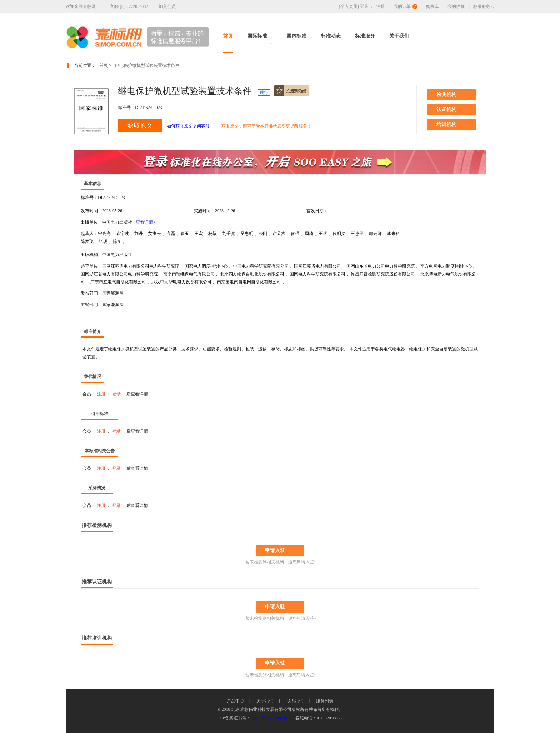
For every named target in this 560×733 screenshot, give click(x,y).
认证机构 (446, 109)
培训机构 (446, 124)
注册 (381, 6)
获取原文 (140, 125)
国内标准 (296, 36)
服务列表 (325, 701)
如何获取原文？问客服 (188, 126)
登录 (368, 6)
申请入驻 (275, 550)
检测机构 (446, 94)
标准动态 (331, 36)
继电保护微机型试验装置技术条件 (147, 65)
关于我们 (399, 36)
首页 (228, 36)
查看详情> (146, 222)
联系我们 (295, 701)
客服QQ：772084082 (129, 6)
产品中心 (235, 701)
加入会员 (167, 6)
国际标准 (260, 39)
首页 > (105, 65)
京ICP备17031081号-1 (271, 718)
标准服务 (365, 36)
